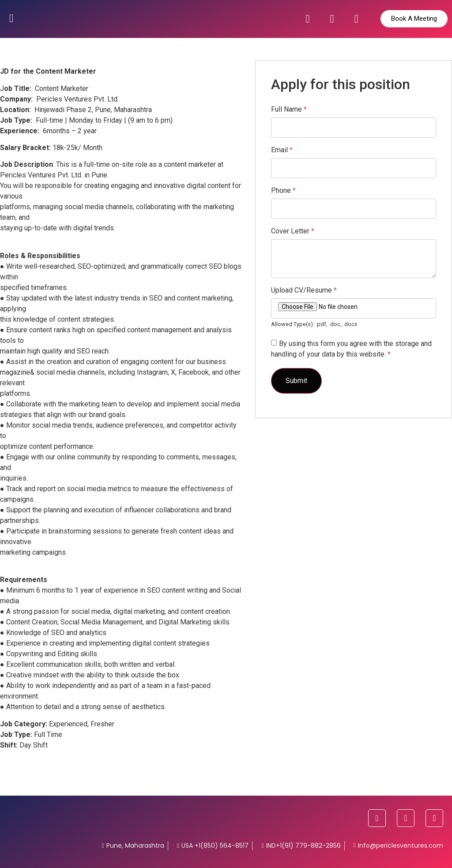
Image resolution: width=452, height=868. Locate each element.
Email (282, 150)
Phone (283, 191)
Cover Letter (293, 231)
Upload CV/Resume (304, 290)
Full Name (289, 109)
